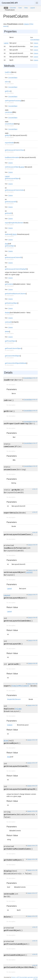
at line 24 (35, 512)
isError (7, 82)
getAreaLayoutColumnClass (14, 150)
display (7, 313)
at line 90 (35, 640)
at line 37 (35, 443)
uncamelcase (9, 124)
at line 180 (34, 859)
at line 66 (35, 570)
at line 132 (34, 740)
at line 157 (34, 786)
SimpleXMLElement (16, 223)
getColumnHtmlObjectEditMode (16, 363)
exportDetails (9, 143)
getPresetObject (10, 341)
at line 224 (34, 916)
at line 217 (34, 893)
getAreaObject (10, 246)
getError (8, 91)
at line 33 (35, 927)
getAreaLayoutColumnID (13, 257)
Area (26, 8)
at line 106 (34, 684)
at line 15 (35, 400)
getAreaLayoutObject (12, 178)
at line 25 (35, 411)
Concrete (13, 8)
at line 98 (35, 663)
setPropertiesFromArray (13, 101)
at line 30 (35, 422)
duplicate (8, 234)
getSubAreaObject (11, 303)
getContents (9, 284)
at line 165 (34, 811)
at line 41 (35, 941)
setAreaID (8, 322)
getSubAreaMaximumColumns (15, 294)
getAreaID (8, 213)
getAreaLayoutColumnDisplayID (16, 269)
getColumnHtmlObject (12, 356)
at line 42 (35, 466)
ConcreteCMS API (10, 3)
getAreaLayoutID (11, 202)
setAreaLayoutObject (12, 167)
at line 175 (34, 846)
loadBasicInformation (12, 157)
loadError (8, 72)
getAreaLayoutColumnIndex (14, 190)
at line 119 (34, 705)
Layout (32, 8)
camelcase (9, 112)
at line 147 (34, 763)
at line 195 (34, 870)
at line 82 (35, 618)
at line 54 (35, 545)
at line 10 (35, 378)
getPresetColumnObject (13, 348)
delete (7, 332)
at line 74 (35, 595)
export (7, 223)
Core (20, 8)
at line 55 (35, 954)
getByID (8, 135)
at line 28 (35, 532)
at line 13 (35, 489)
